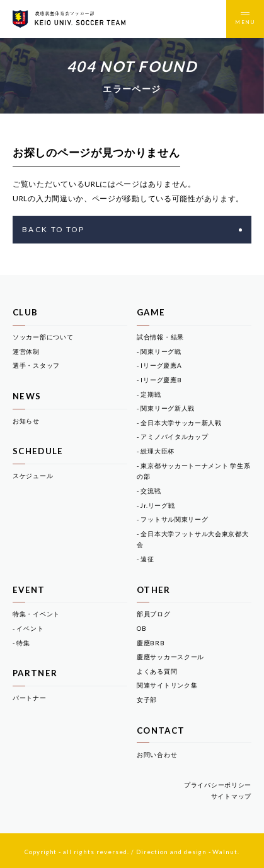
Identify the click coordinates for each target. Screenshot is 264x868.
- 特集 (21, 643)
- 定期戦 (149, 394)
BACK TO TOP (132, 229)
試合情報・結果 (160, 337)
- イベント (28, 628)
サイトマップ (231, 796)
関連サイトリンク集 (167, 685)
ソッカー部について (43, 337)
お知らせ (26, 421)
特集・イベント (36, 614)
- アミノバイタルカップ (172, 437)
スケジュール (33, 476)
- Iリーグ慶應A (159, 365)
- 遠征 (146, 559)
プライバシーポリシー (218, 785)
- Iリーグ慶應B (159, 380)
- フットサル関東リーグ (172, 519)
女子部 (147, 700)
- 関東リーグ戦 (159, 351)
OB (141, 628)
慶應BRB (151, 643)
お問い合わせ (157, 754)
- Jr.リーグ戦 (156, 505)
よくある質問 (157, 671)
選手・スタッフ (36, 365)
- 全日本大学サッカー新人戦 (179, 423)
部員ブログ (154, 614)
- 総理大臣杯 (156, 451)
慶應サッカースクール (170, 657)
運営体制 (26, 351)
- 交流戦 (149, 491)
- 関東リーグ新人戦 (166, 408)
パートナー (30, 698)
